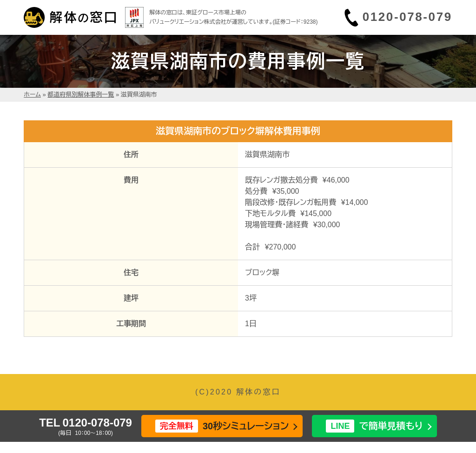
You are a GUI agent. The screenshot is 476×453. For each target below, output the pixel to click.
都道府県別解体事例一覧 (81, 95)
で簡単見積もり (374, 426)
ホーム (32, 95)
